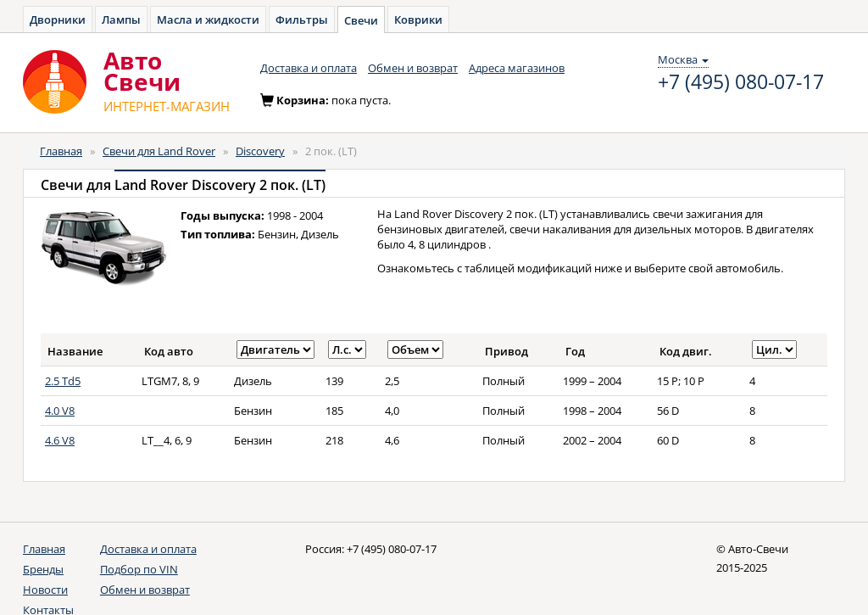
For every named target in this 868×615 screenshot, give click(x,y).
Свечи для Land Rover (159, 151)
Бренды (43, 569)
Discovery (260, 151)
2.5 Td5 (63, 381)
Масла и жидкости (208, 20)
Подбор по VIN (139, 569)
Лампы (121, 20)
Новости (45, 590)
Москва (683, 59)
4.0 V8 (60, 411)
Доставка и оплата (309, 68)
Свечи (361, 20)
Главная (61, 151)
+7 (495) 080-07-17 (741, 82)
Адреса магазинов (517, 68)
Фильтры (302, 20)
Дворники (58, 20)
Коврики (418, 20)
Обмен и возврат (413, 68)
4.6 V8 (60, 440)
